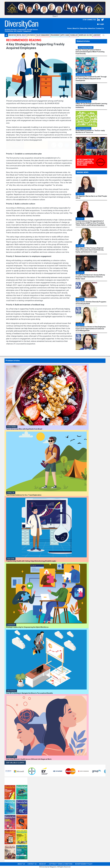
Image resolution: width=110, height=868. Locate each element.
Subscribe (84, 28)
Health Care (12, 757)
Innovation (12, 35)
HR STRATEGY (31, 35)
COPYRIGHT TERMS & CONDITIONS (61, 864)
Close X (55, 16)
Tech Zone (11, 559)
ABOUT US (21, 864)
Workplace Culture (85, 35)
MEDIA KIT (43, 864)
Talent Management (43, 35)
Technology (74, 35)
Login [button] (101, 24)
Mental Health (22, 35)
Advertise (92, 28)
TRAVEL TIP (11, 493)
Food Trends (12, 427)
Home (69, 28)
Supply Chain (65, 35)
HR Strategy (12, 691)
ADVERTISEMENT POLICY (84, 864)
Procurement (55, 35)
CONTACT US (32, 864)
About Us (76, 28)
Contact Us (100, 28)
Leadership (97, 35)
